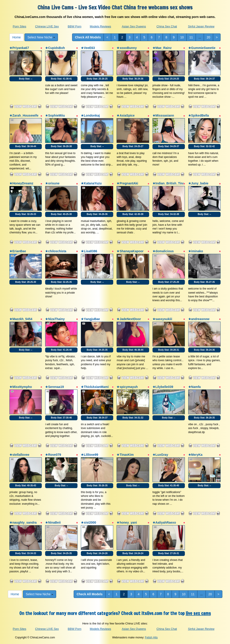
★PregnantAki (127, 183)
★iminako (196, 251)
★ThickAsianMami (95, 387)
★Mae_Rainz (162, 48)
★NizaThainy (55, 319)
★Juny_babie (198, 183)
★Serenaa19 (54, 387)
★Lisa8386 (89, 251)
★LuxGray (160, 455)
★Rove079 (53, 455)
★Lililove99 (90, 455)
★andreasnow (199, 319)
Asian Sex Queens (134, 26)
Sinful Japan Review (201, 26)
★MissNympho (21, 387)
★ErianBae (18, 251)
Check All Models (88, 37)
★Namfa (195, 387)
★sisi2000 (88, 522)
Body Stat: (25, 79)
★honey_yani (127, 522)
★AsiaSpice (126, 115)
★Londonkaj (90, 115)
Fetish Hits (151, 637)
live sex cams (198, 613)
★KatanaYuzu (91, 183)
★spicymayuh (127, 387)
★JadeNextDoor (129, 319)
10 (182, 37)
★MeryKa (195, 455)
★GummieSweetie (202, 48)
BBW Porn (75, 26)
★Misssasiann (163, 115)
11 (191, 37)
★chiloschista (56, 251)
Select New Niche (41, 37)
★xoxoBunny (127, 48)
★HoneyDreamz (21, 183)
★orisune (52, 183)
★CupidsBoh (55, 48)
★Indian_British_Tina (169, 183)
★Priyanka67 (19, 48)
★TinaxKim (125, 455)
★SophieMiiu (55, 115)
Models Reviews (101, 26)
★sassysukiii (162, 319)
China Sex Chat (167, 26)
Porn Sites (20, 26)
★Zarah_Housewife (24, 115)
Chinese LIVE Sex (47, 26)
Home (17, 37)
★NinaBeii (53, 522)
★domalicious (163, 251)
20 (208, 37)
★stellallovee (19, 455)
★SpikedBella (199, 115)
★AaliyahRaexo (164, 522)
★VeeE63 (88, 48)
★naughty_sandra (23, 522)
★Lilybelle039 (163, 387)
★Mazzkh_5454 (21, 319)
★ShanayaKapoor (130, 251)
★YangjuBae (90, 319)
